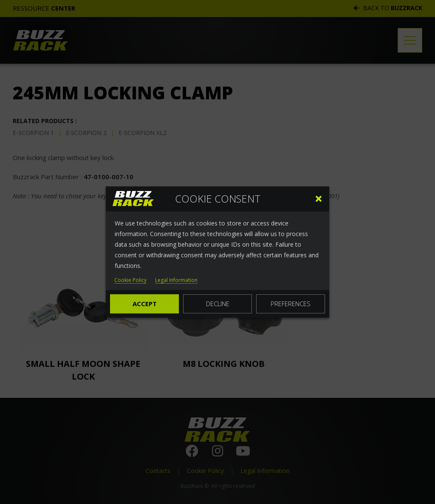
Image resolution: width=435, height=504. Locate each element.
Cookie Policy (130, 280)
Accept (145, 304)
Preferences (291, 304)
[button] (319, 199)
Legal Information (176, 280)
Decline (218, 304)
